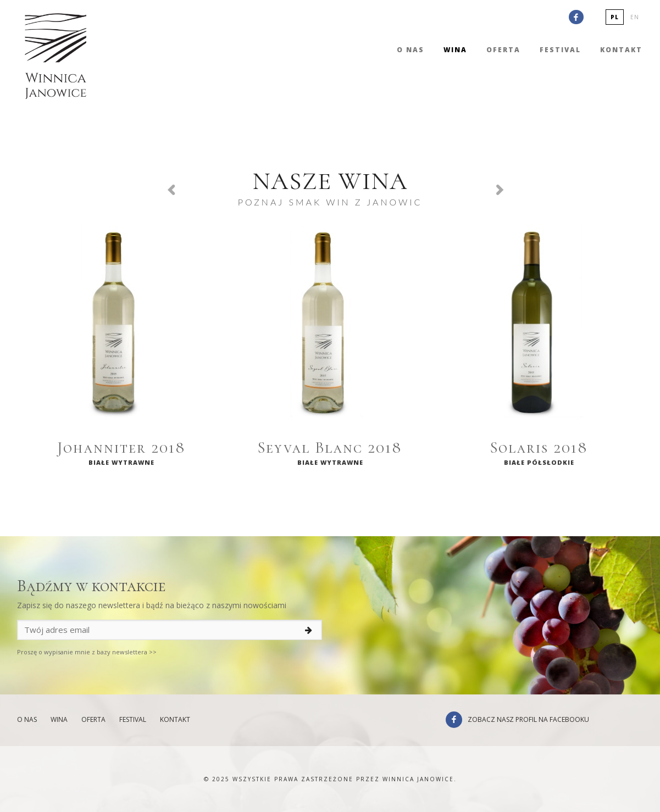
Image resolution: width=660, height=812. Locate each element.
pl (615, 17)
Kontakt (621, 50)
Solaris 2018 (539, 448)
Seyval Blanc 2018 (330, 448)
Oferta (503, 50)
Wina (455, 50)
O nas (411, 50)
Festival (560, 50)
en (635, 17)
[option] (121, 349)
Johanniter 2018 (121, 448)
